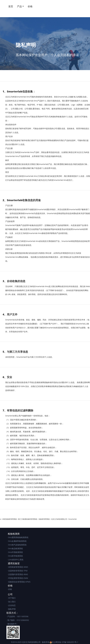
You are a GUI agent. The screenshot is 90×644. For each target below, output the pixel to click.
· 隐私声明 (11, 609)
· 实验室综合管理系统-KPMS (19, 582)
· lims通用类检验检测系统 (18, 537)
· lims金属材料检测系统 (17, 541)
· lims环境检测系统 (15, 552)
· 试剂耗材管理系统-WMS (18, 567)
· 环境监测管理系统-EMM (18, 578)
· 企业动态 (11, 605)
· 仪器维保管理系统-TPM (17, 571)
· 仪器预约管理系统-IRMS (18, 574)
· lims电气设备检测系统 (17, 545)
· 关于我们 (11, 598)
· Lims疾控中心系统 (15, 560)
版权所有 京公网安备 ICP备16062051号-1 (60, 642)
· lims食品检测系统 (15, 548)
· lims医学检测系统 (15, 556)
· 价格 (10, 589)
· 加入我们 (11, 602)
